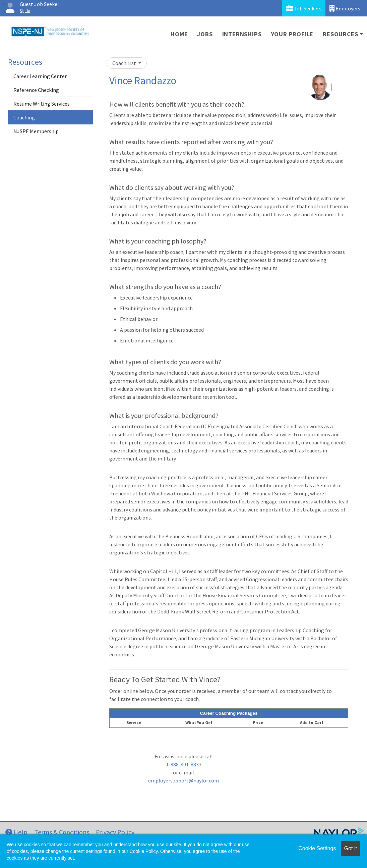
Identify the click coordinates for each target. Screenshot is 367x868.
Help (16, 832)
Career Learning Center (40, 76)
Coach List (125, 63)
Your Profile (292, 34)
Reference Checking (36, 90)
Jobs (205, 34)
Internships (242, 34)
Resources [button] (340, 34)
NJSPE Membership (36, 131)
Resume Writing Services (42, 104)
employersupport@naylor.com (183, 780)
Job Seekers (304, 8)
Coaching (24, 117)
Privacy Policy (115, 832)
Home (179, 34)
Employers (345, 8)
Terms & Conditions (62, 832)
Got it (351, 848)
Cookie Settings (317, 848)
